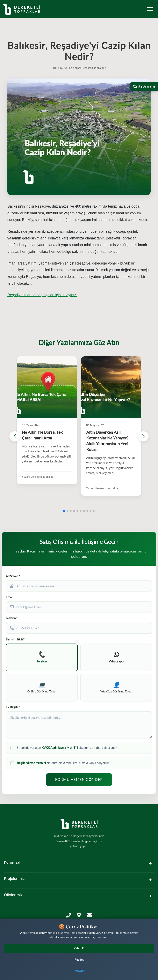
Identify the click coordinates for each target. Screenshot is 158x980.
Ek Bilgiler (13, 707)
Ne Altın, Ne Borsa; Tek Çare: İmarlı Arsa (42, 435)
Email (10, 597)
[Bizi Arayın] (148, 970)
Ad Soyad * (13, 576)
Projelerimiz (14, 878)
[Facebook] (73, 965)
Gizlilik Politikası (79, 939)
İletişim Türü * (15, 639)
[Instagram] (79, 965)
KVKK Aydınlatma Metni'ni (60, 748)
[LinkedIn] (85, 965)
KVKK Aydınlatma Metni (79, 933)
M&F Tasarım (79, 974)
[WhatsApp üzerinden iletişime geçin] (21, 970)
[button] (64, 511)
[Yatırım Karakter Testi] (148, 957)
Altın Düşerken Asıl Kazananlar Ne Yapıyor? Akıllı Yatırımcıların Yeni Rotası (107, 441)
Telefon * (12, 618)
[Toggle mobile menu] (150, 9)
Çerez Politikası (79, 951)
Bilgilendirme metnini (31, 763)
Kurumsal (12, 862)
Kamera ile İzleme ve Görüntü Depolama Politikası (79, 956)
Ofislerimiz (13, 895)
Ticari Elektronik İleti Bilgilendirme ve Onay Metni (79, 945)
